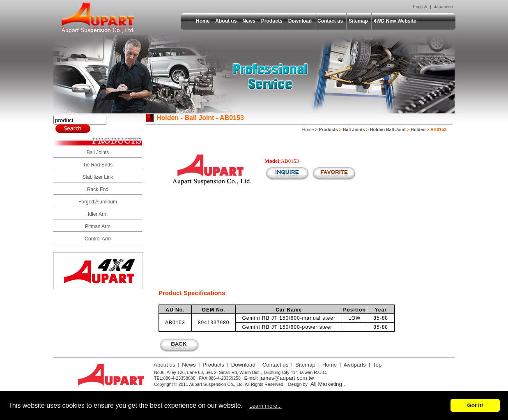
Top (377, 365)
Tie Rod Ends (98, 165)
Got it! (475, 405)
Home (203, 21)
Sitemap (358, 21)
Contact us (330, 21)
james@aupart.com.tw (287, 378)
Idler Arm (98, 214)
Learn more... (265, 406)
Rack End (98, 189)
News (249, 21)
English (420, 7)
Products (272, 21)
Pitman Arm (98, 226)
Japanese (444, 7)
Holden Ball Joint (388, 129)
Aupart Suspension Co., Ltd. (98, 18)
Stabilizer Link (98, 177)
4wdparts (355, 365)
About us (226, 21)
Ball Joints (98, 152)
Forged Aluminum (98, 202)
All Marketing (326, 384)
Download (300, 21)
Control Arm (98, 239)
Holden (418, 129)
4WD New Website (395, 21)
